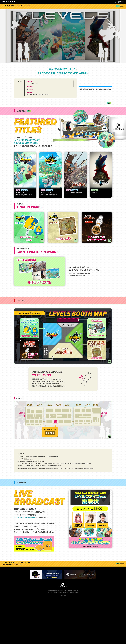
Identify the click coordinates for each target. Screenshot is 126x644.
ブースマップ (109, 8)
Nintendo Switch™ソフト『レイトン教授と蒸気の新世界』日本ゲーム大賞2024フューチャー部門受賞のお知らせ (49, 93)
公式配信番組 (119, 8)
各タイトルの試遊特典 (34, 499)
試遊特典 (89, 8)
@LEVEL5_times (95, 89)
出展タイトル (80, 8)
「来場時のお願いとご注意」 (53, 497)
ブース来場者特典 (99, 8)
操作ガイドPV (26, 235)
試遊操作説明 (26, 229)
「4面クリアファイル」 (23, 499)
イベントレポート (71, 8)
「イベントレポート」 (34, 86)
